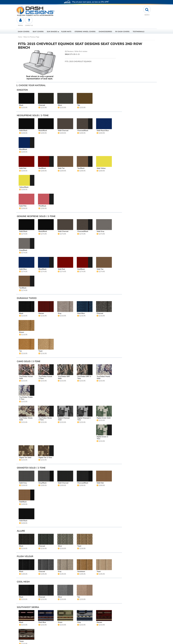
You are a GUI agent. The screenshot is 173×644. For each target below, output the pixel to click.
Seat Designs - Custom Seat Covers (44, 571)
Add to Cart (139, 99)
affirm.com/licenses (48, 631)
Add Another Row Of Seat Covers (139, 113)
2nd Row (63, 571)
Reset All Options (139, 121)
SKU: (67, 44)
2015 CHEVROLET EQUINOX (31, 564)
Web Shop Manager (138, 641)
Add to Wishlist (139, 105)
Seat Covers (24, 571)
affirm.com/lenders (24, 625)
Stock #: (23, 558)
